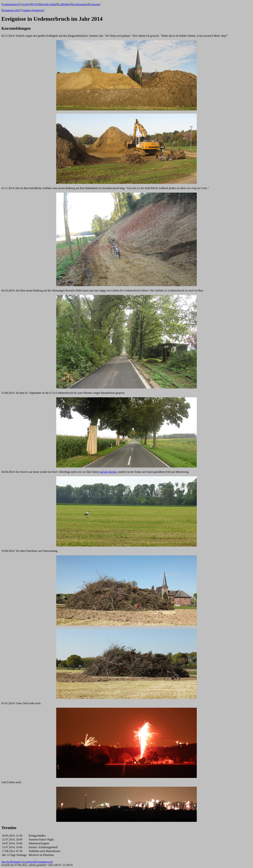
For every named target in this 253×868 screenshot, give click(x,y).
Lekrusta (95, 4)
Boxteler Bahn (48, 4)
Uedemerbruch (11, 4)
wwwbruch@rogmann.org (37, 862)
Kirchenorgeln (80, 4)
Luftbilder (64, 4)
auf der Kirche (108, 472)
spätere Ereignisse (33, 10)
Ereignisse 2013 (11, 10)
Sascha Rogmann (11, 862)
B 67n (35, 4)
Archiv (26, 4)
